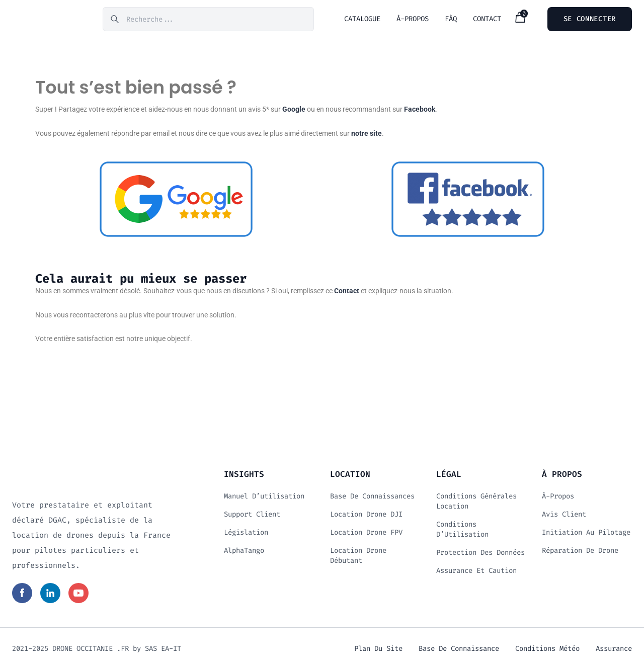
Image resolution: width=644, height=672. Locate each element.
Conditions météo (547, 651)
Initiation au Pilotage (586, 534)
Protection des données (480, 555)
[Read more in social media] (22, 595)
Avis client (564, 516)
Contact (347, 293)
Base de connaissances (372, 498)
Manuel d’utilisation (264, 498)
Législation (246, 534)
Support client (252, 516)
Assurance (614, 651)
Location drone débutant (358, 558)
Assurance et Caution (476, 573)
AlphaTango (244, 553)
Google (294, 111)
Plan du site (378, 651)
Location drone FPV (366, 534)
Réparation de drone (580, 553)
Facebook (420, 111)
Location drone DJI (366, 516)
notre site (367, 135)
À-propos (558, 498)
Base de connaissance (459, 651)
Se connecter (590, 20)
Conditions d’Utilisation (462, 531)
